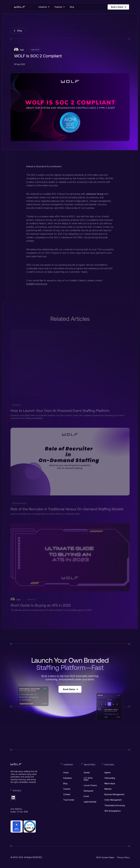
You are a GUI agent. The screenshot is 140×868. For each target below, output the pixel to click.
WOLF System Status (105, 858)
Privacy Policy (123, 858)
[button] (44, 7)
